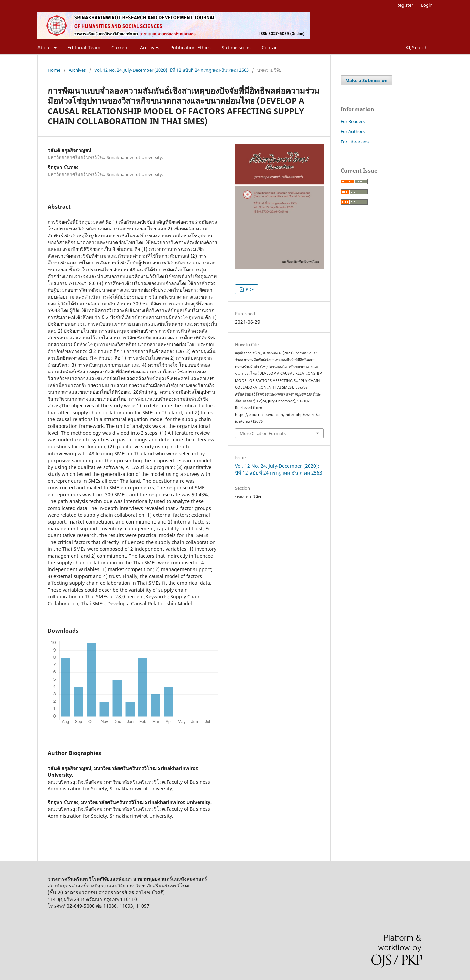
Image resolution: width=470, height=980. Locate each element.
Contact (270, 47)
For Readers (353, 121)
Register (405, 5)
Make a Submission (366, 80)
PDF (249, 289)
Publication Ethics (191, 47)
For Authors (353, 131)
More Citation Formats (263, 433)
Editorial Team (84, 47)
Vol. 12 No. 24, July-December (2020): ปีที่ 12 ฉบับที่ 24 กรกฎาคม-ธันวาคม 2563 (171, 70)
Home (54, 70)
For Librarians (355, 142)
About (45, 47)
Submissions (236, 47)
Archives (150, 47)
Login (427, 5)
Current (120, 47)
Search (417, 47)
